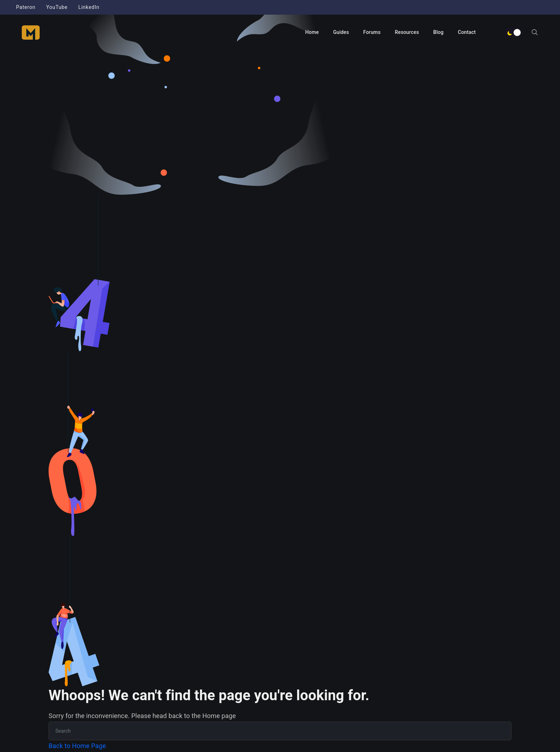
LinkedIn (89, 7)
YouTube (57, 7)
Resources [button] (407, 32)
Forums (372, 32)
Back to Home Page (77, 746)
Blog (438, 32)
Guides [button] (341, 32)
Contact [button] (467, 32)
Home (312, 32)
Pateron (26, 7)
